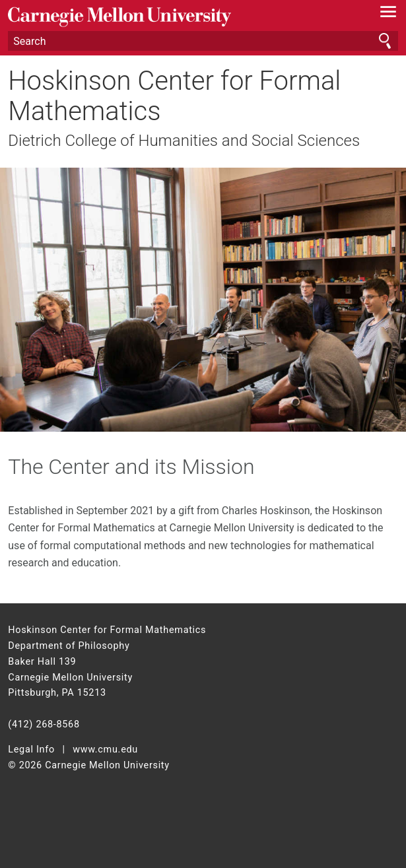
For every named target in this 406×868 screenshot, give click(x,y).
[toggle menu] (389, 15)
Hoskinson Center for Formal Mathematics (174, 96)
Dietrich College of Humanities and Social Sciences (184, 141)
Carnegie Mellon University (174, 17)
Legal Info (31, 750)
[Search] (203, 41)
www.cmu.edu (105, 750)
